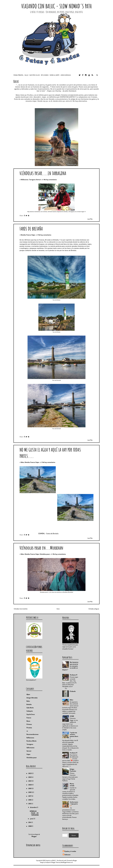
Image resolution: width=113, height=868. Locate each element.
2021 (30, 781)
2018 (30, 792)
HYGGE (72, 716)
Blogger (34, 836)
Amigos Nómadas (32, 698)
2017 (30, 796)
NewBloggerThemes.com (67, 862)
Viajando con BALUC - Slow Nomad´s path (56, 6)
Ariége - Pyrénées (73, 770)
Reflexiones (45, 75)
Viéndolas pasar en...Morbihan (41, 548)
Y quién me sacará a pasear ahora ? (74, 735)
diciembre (33, 807)
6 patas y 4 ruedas (70, 851)
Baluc (23, 462)
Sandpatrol (48, 862)
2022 (30, 777)
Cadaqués (30, 711)
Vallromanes (30, 748)
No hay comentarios (50, 180)
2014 (30, 822)
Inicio (58, 609)
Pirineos (29, 724)
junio (32, 819)
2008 (30, 826)
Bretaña (23, 235)
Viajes (33, 235)
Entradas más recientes (21, 609)
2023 (30, 773)
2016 (30, 800)
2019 (30, 788)
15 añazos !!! (74, 675)
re (27, 731)
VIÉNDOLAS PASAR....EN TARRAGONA (43, 173)
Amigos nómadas (66, 75)
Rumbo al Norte (55, 75)
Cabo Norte (30, 708)
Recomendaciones (33, 734)
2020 (30, 785)
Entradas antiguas (94, 609)
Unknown (68, 855)
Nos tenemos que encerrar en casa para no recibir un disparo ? (70, 666)
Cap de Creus (31, 714)
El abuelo (73, 691)
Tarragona (32, 180)
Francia (29, 235)
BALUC (27, 75)
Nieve (28, 721)
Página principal (19, 75)
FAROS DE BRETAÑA (31, 229)
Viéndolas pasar (45, 554)
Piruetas (29, 728)
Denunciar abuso (33, 845)
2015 (30, 804)
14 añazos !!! (74, 753)
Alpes (28, 694)
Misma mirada (72, 785)
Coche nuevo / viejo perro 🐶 (74, 804)
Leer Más (90, 219)
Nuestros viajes (35, 75)
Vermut (38, 180)
